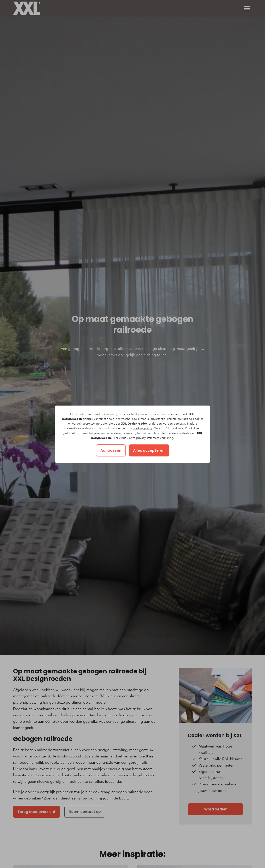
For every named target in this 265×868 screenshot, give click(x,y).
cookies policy (143, 428)
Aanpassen (111, 450)
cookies (198, 419)
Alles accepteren (149, 450)
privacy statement (148, 438)
